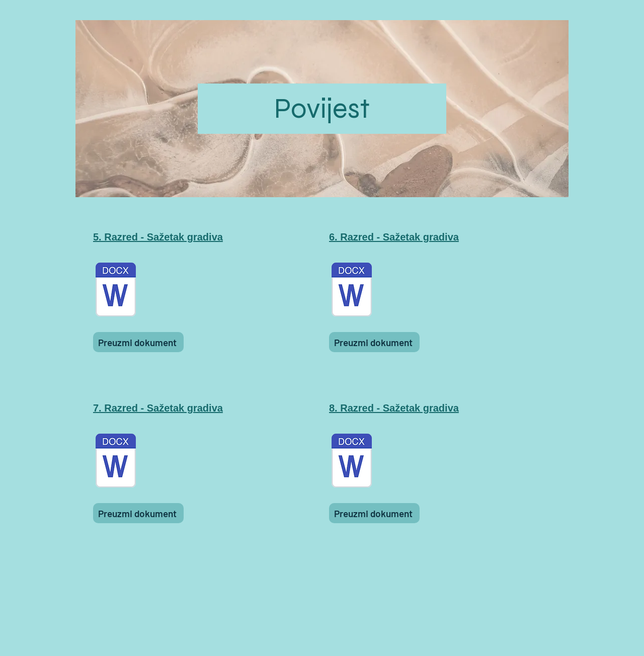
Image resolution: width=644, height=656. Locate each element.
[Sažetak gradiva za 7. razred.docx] (116, 462)
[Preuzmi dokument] (138, 342)
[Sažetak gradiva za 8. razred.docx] (352, 462)
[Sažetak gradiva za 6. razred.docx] (352, 291)
